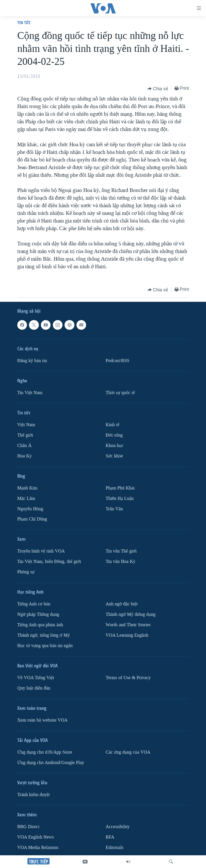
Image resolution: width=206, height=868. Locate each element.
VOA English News (36, 837)
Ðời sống (114, 435)
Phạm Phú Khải (120, 488)
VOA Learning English (127, 635)
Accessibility (118, 827)
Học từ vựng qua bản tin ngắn (45, 646)
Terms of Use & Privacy (128, 678)
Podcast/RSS (117, 360)
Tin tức (24, 23)
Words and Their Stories (128, 625)
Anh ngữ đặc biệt (122, 604)
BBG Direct (28, 827)
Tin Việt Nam (30, 392)
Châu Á (24, 445)
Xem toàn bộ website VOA (42, 720)
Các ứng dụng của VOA (128, 752)
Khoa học (115, 445)
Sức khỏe (114, 456)
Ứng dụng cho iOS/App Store (45, 752)
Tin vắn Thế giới (121, 551)
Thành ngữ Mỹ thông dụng (131, 614)
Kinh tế (113, 424)
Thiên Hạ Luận (120, 498)
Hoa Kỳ (25, 456)
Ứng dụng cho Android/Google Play (51, 763)
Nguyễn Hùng (30, 509)
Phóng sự (26, 572)
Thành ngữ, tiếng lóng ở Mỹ (44, 635)
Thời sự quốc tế (120, 392)
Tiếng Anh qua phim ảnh (40, 625)
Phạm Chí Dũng (32, 519)
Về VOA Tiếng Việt (36, 678)
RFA (110, 837)
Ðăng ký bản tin (32, 360)
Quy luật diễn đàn (34, 688)
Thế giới (25, 435)
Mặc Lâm (26, 498)
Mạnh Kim (27, 488)
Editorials (115, 847)
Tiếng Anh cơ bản (34, 604)
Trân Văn (114, 509)
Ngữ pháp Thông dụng (38, 614)
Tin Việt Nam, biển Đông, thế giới (49, 562)
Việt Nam (26, 424)
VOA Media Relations (38, 847)
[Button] (158, 89)
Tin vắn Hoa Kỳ (121, 562)
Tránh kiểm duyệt (34, 795)
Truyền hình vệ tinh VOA (41, 551)
